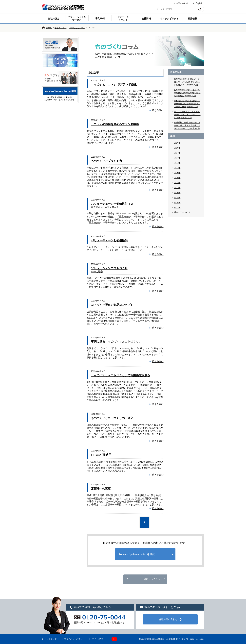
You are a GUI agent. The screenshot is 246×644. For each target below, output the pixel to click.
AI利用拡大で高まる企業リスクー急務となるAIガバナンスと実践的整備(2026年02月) (187, 104)
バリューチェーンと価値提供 (109, 240)
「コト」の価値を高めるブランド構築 (115, 124)
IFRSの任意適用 (101, 455)
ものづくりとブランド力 (106, 161)
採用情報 (192, 19)
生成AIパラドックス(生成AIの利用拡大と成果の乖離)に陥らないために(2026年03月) (187, 93)
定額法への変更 (101, 489)
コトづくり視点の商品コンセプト (112, 305)
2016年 (177, 193)
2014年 (177, 202)
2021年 (177, 168)
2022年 (177, 163)
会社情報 (146, 19)
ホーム (49, 28)
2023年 (177, 158)
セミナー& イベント (123, 18)
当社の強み (54, 19)
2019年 (177, 178)
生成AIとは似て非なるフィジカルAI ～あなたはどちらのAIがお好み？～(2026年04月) (187, 82)
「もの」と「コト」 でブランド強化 (114, 85)
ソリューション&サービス (77, 18)
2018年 (177, 183)
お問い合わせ (182, 3)
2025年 (177, 148)
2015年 (177, 198)
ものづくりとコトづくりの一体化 (112, 418)
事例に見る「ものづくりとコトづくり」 (116, 342)
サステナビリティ (169, 19)
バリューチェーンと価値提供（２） (114, 205)
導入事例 (100, 19)
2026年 (177, 143)
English (199, 3)
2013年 (177, 207)
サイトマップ (51, 639)
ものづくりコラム (77, 28)
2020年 (177, 173)
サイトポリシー (99, 639)
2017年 (177, 188)
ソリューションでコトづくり (109, 270)
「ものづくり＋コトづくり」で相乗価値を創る (121, 375)
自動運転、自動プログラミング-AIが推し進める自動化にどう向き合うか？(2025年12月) (187, 125)
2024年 (177, 153)
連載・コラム (60, 28)
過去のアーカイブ (182, 212)
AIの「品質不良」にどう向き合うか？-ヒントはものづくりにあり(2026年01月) (187, 115)
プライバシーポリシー (74, 639)
